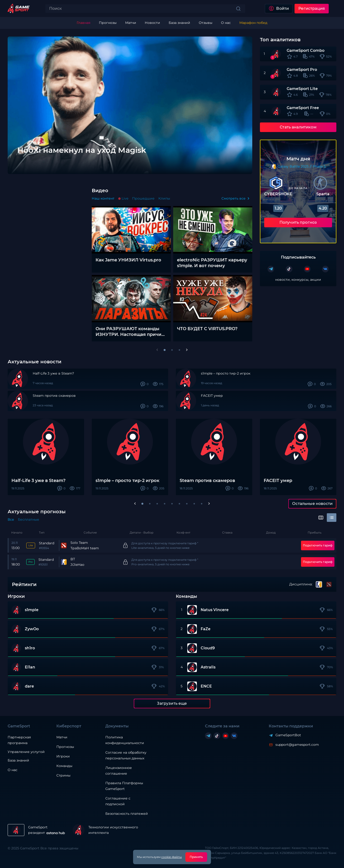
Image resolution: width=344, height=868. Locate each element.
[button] (142, 504)
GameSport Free (303, 108)
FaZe (206, 629)
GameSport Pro (302, 70)
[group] (149, 105)
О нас (13, 770)
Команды (64, 766)
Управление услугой (26, 752)
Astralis (208, 667)
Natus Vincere (215, 610)
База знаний (18, 760)
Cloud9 (208, 648)
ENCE (206, 686)
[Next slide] (240, 162)
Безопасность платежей (127, 814)
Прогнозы (65, 747)
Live (125, 198)
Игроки (63, 756)
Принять (196, 857)
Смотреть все (234, 198)
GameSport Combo (306, 50)
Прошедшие (143, 198)
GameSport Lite (302, 89)
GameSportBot (288, 735)
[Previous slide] (20, 162)
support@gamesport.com (297, 745)
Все (11, 519)
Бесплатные (29, 519)
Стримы (63, 775)
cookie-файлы (172, 857)
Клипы (164, 198)
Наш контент (103, 198)
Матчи (62, 737)
